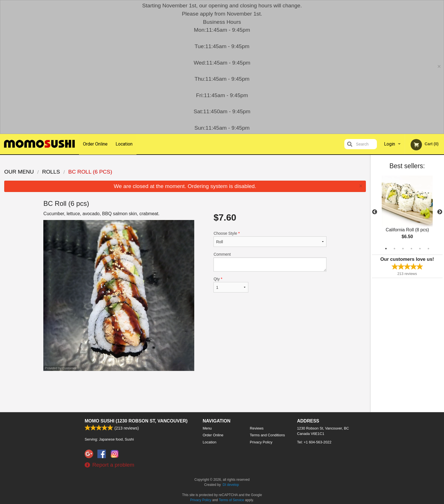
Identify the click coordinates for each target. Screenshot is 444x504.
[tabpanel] (407, 212)
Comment (270, 262)
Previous (375, 212)
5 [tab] (420, 249)
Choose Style (270, 239)
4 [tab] (411, 249)
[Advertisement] (185, 389)
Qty (231, 285)
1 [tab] (386, 249)
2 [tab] (394, 249)
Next (440, 212)
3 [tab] (403, 249)
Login (389, 144)
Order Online (95, 144)
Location (124, 144)
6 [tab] (428, 249)
